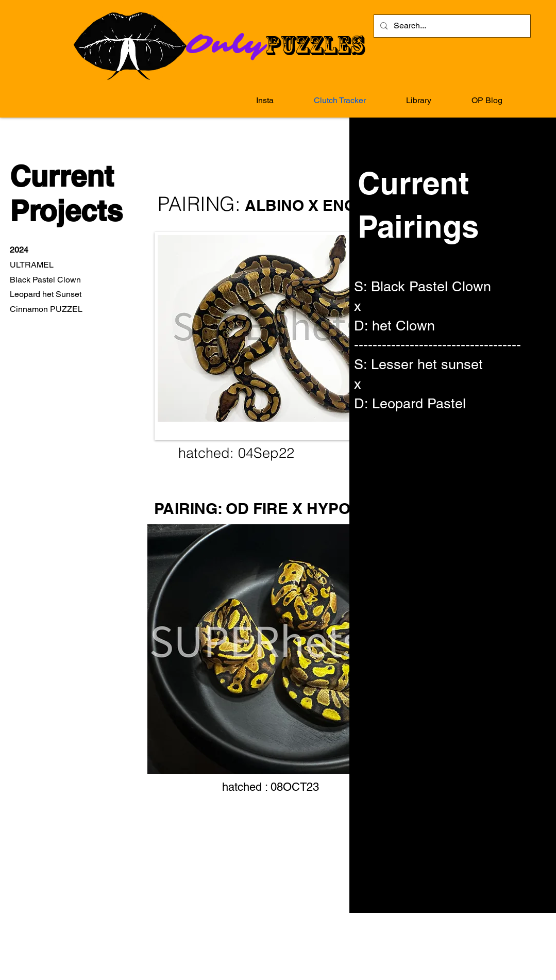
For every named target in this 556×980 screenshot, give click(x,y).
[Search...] (451, 26)
